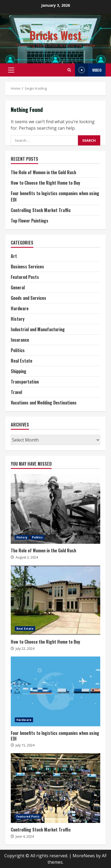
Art (14, 256)
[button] (11, 70)
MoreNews (84, 856)
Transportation (25, 382)
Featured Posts (25, 277)
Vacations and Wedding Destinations (44, 403)
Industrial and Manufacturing (38, 329)
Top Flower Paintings (30, 221)
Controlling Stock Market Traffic (41, 210)
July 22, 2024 (25, 649)
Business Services (27, 267)
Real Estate (22, 361)
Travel (16, 392)
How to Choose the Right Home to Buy (45, 183)
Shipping (19, 371)
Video (88, 70)
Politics (18, 350)
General (18, 287)
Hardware (20, 308)
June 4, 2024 (25, 836)
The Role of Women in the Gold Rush (43, 172)
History (18, 319)
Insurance (20, 340)
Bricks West (55, 35)
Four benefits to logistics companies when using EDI (55, 691)
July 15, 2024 (25, 745)
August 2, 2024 (27, 557)
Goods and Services (28, 298)
